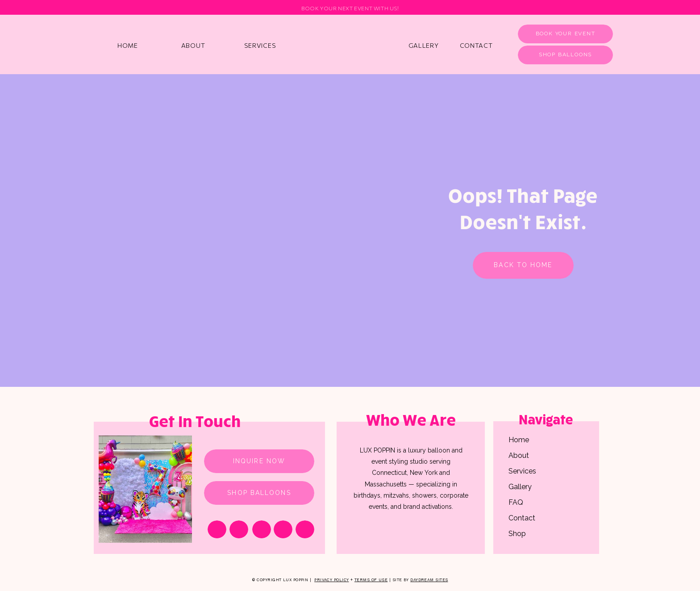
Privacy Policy (331, 580)
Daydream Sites (429, 580)
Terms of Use (371, 580)
